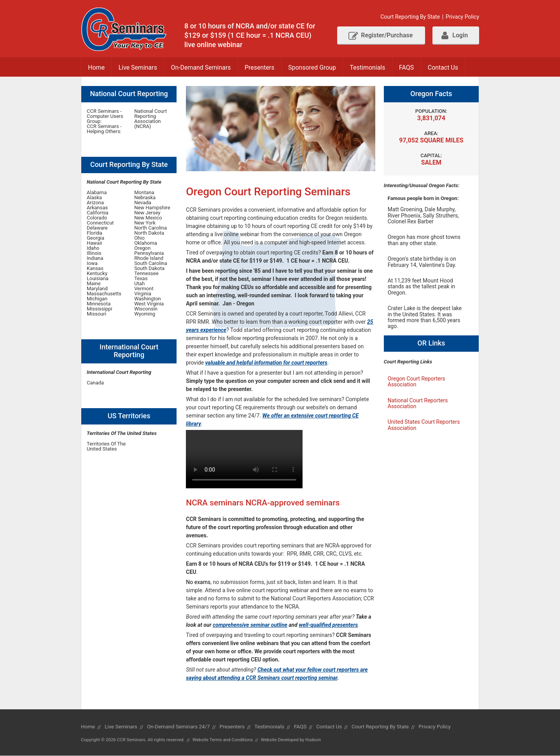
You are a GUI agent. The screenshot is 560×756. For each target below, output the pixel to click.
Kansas (95, 269)
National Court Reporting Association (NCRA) (150, 119)
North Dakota (149, 233)
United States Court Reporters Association (424, 425)
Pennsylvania (149, 253)
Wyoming (145, 314)
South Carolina (151, 264)
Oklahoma (146, 243)
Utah (139, 284)
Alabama (97, 193)
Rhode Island (149, 259)
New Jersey (147, 213)
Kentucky (97, 274)
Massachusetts (104, 294)
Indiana (95, 259)
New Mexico (148, 218)
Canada (95, 383)
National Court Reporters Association (418, 403)
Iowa (92, 264)
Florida (94, 233)
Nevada (143, 203)
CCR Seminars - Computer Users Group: (105, 117)
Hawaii (94, 243)
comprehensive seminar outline (250, 625)
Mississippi (99, 309)
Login (454, 35)
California (98, 213)
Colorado (97, 218)
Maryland (97, 289)
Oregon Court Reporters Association (416, 382)
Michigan (97, 299)
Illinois (94, 253)
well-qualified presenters (328, 625)
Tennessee (146, 274)
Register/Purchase (379, 36)
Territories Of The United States (106, 447)
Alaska (94, 198)
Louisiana (98, 279)
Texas (141, 279)
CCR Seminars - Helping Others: (104, 129)
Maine (94, 284)
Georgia (95, 238)
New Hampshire (152, 208)
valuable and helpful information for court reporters (266, 363)
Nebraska (145, 198)
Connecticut (100, 223)
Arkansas (97, 208)
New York (145, 223)
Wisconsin (146, 309)
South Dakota (149, 269)
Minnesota (99, 304)
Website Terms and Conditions (223, 740)
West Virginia (149, 304)
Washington (148, 299)
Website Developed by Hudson (291, 740)
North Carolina (150, 228)
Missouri (96, 314)
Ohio (139, 238)
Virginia (143, 294)
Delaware (97, 228)
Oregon (142, 248)
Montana (144, 193)
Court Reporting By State (410, 17)
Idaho (93, 248)
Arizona (95, 203)
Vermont (144, 289)
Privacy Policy (462, 17)
